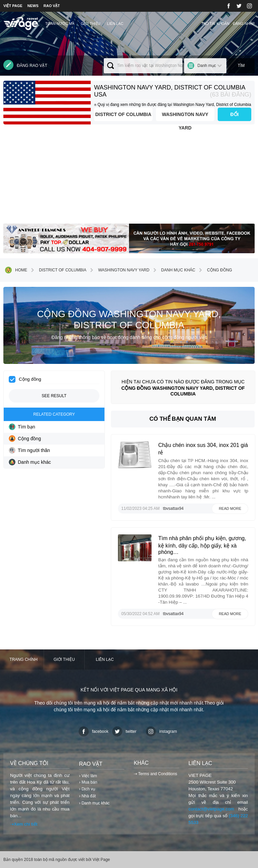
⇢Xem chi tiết (24, 824)
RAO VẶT (52, 6)
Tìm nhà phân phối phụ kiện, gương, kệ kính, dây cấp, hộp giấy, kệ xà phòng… (202, 545)
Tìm (241, 66)
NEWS (33, 6)
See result (54, 396)
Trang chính (23, 659)
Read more (230, 508)
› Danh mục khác (94, 803)
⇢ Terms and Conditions (155, 774)
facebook (94, 731)
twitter (124, 731)
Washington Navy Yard (185, 116)
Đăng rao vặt (25, 65)
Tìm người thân (29, 450)
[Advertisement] (129, 177)
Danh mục (207, 66)
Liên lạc (115, 24)
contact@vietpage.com (211, 809)
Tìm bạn (22, 427)
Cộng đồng (214, 270)
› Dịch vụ (87, 789)
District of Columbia (123, 114)
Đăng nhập (244, 24)
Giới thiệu (90, 24)
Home (16, 270)
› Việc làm (88, 776)
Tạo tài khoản (215, 24)
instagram (161, 731)
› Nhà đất (87, 796)
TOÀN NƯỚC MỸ (60, 24)
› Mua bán (88, 782)
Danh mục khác (173, 270)
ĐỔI (235, 114)
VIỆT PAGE (13, 6)
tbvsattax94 (173, 508)
